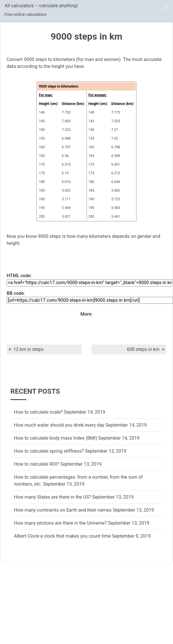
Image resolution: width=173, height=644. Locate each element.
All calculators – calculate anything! (41, 6)
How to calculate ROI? (37, 464)
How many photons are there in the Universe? (60, 523)
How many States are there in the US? (52, 497)
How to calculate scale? (38, 412)
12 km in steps (26, 349)
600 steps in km (146, 349)
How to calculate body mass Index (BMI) (55, 438)
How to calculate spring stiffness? (49, 451)
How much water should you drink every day (59, 425)
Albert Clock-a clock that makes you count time (62, 536)
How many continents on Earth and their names (63, 510)
